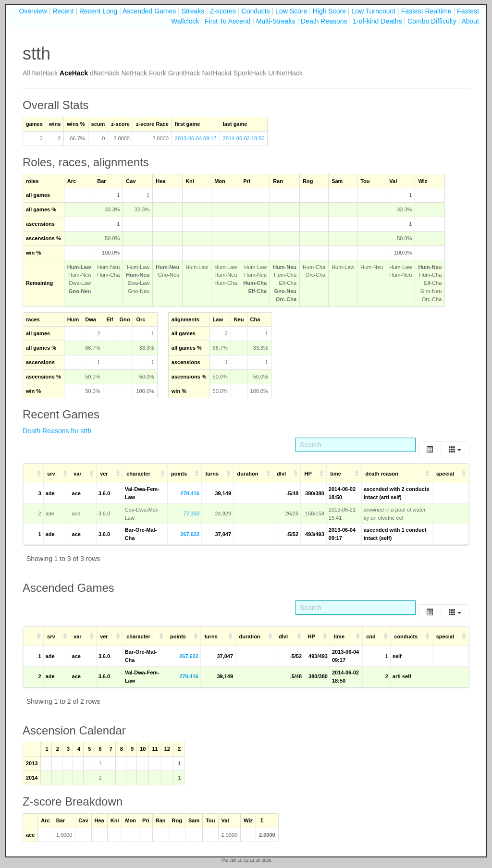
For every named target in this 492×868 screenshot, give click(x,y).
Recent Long (98, 11)
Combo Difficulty (432, 21)
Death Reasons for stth (57, 431)
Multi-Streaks (276, 21)
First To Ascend (228, 21)
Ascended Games (149, 11)
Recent (63, 11)
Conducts (256, 11)
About (470, 21)
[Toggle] (430, 450)
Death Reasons (324, 21)
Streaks (193, 11)
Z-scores (223, 11)
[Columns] (455, 450)
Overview (33, 11)
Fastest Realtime (426, 11)
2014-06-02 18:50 (244, 138)
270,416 (190, 493)
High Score (329, 11)
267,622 (190, 534)
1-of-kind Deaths (377, 21)
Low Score (291, 11)
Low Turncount (373, 11)
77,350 (191, 513)
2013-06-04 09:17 (196, 138)
